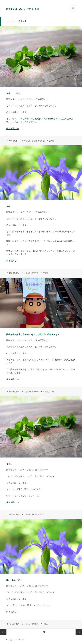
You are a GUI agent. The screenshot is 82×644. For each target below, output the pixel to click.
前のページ (3, 632)
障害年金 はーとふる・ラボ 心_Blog (23, 9)
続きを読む (13, 128)
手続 (52, 392)
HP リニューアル (14, 580)
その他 (34, 141)
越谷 (8, 206)
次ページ (79, 632)
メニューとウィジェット (73, 11)
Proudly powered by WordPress (16, 640)
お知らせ (27, 141)
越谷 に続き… (14, 93)
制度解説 (46, 392)
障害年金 (41, 141)
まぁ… (9, 464)
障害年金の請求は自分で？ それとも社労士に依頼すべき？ (33, 335)
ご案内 (51, 141)
